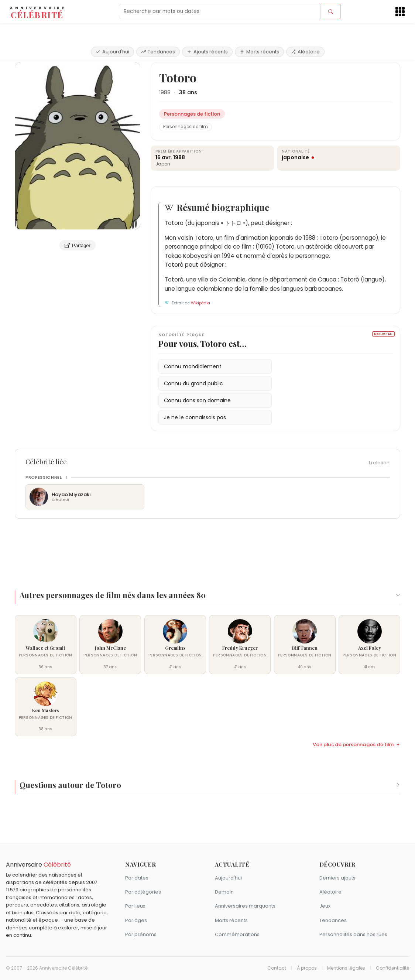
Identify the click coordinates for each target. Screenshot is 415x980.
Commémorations (237, 934)
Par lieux (135, 906)
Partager (78, 245)
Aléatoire (305, 30)
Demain (224, 892)
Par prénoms (141, 934)
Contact (277, 968)
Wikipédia (200, 303)
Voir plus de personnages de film (356, 745)
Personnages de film (186, 127)
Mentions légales (346, 968)
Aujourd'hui (112, 30)
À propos (307, 968)
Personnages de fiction (70, 53)
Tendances (158, 30)
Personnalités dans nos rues (353, 934)
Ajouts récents (207, 30)
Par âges (136, 920)
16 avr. (164, 157)
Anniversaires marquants (245, 906)
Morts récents (259, 30)
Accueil (26, 53)
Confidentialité (392, 968)
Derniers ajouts (337, 878)
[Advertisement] (207, 550)
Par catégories (143, 892)
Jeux (325, 906)
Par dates (137, 878)
